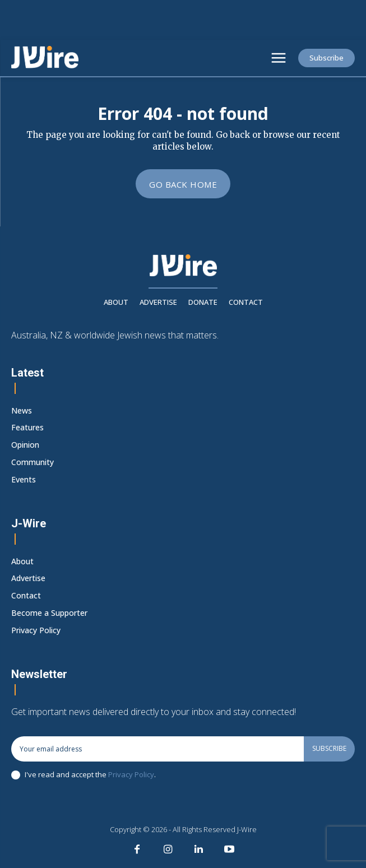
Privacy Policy (131, 774)
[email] (157, 749)
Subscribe (329, 748)
